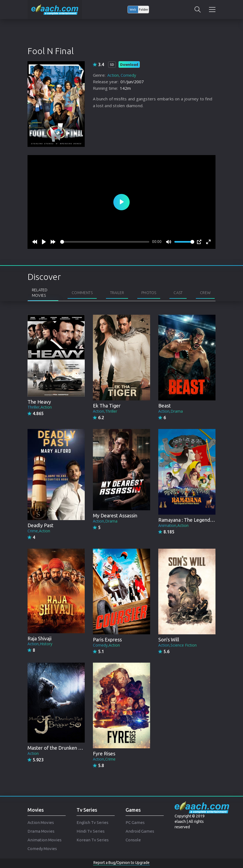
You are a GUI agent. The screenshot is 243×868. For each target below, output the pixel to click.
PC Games (135, 822)
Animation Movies (45, 840)
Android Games (140, 831)
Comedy (128, 75)
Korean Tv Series (93, 840)
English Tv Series (92, 822)
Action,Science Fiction (177, 645)
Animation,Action (173, 525)
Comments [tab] (82, 293)
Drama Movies (41, 831)
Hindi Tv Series (91, 831)
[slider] (105, 242)
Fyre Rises (104, 753)
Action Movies (41, 822)
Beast (165, 406)
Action (113, 75)
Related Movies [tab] (40, 293)
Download (129, 64)
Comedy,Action (106, 645)
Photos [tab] (149, 293)
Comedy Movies (42, 849)
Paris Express (107, 640)
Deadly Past (40, 525)
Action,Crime (104, 759)
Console (133, 840)
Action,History (40, 644)
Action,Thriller (105, 411)
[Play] (44, 242)
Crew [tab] (205, 293)
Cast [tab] (178, 293)
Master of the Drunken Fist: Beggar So (69, 748)
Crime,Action (39, 531)
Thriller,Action (40, 407)
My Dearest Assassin (115, 515)
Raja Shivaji (40, 638)
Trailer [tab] (117, 293)
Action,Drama (171, 411)
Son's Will (169, 640)
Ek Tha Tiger (107, 406)
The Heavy (39, 402)
